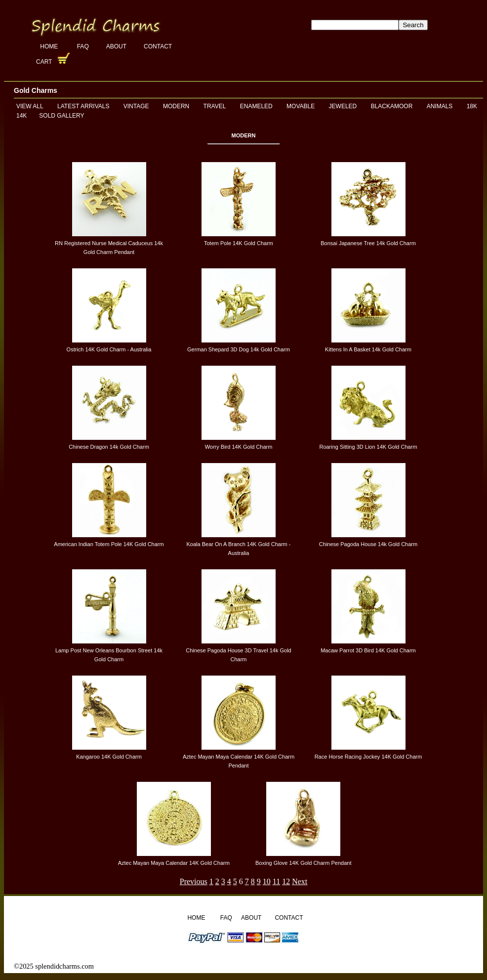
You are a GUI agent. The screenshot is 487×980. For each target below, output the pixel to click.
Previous (194, 881)
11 (276, 881)
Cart (45, 62)
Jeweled (343, 106)
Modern (176, 106)
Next (300, 881)
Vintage (136, 106)
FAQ (83, 46)
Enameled (256, 106)
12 (286, 881)
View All (30, 106)
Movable (301, 106)
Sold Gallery (61, 116)
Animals (440, 106)
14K (21, 116)
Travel (215, 106)
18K (472, 106)
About (116, 46)
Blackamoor (392, 106)
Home (50, 46)
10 (267, 881)
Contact (158, 46)
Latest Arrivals (83, 106)
